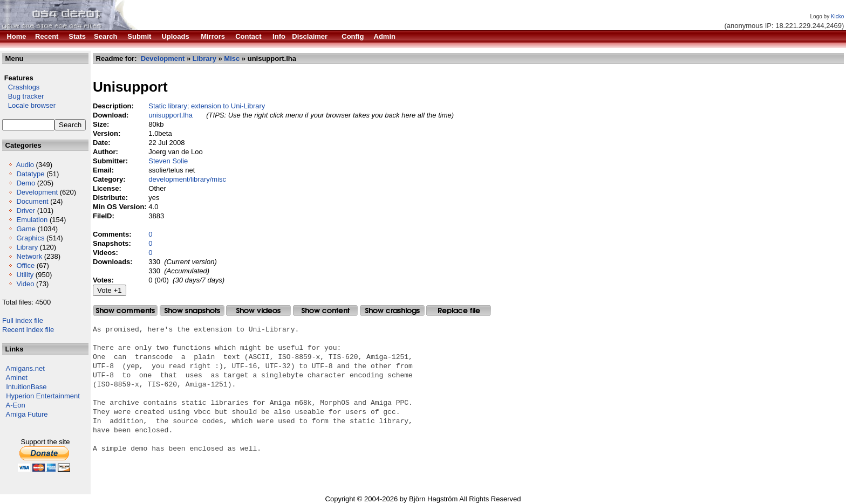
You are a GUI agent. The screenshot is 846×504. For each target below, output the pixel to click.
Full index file (23, 320)
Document (32, 201)
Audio (25, 165)
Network (29, 256)
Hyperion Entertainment (43, 396)
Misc (232, 58)
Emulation (32, 220)
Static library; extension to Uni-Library (207, 106)
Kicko (837, 16)
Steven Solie (168, 161)
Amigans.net (25, 368)
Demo (26, 183)
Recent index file (28, 330)
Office (25, 265)
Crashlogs (21, 87)
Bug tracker (23, 96)
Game (26, 229)
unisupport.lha (170, 115)
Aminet (17, 378)
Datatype (30, 174)
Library (27, 247)
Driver (26, 210)
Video (25, 284)
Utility (25, 275)
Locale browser (29, 105)
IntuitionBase (26, 387)
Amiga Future (27, 414)
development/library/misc (187, 179)
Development (37, 192)
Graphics (30, 238)
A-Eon (16, 405)
